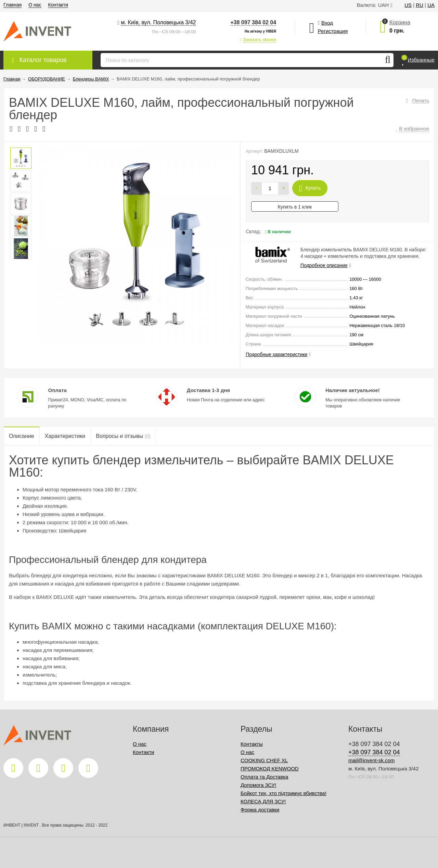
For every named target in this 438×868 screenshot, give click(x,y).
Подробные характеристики (276, 354)
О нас (35, 5)
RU (420, 5)
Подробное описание (324, 265)
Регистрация (333, 31)
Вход (327, 23)
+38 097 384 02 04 (253, 22)
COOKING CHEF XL (264, 760)
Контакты (252, 744)
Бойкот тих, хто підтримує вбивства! (284, 793)
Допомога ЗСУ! (258, 785)
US (408, 5)
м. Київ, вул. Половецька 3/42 (158, 22)
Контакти (58, 5)
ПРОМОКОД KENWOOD (270, 769)
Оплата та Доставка (264, 777)
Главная (12, 5)
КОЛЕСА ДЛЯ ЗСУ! (263, 801)
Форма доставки (260, 810)
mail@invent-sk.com (371, 760)
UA (431, 5)
